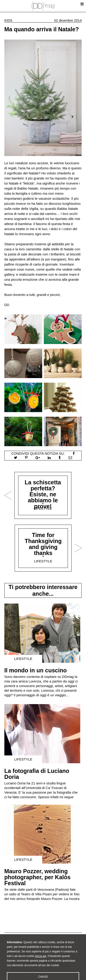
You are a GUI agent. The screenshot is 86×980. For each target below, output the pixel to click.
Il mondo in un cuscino (36, 670)
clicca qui (40, 963)
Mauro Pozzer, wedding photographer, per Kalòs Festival (37, 877)
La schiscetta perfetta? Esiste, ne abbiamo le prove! (43, 494)
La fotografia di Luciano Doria (37, 774)
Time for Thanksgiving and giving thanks (43, 544)
